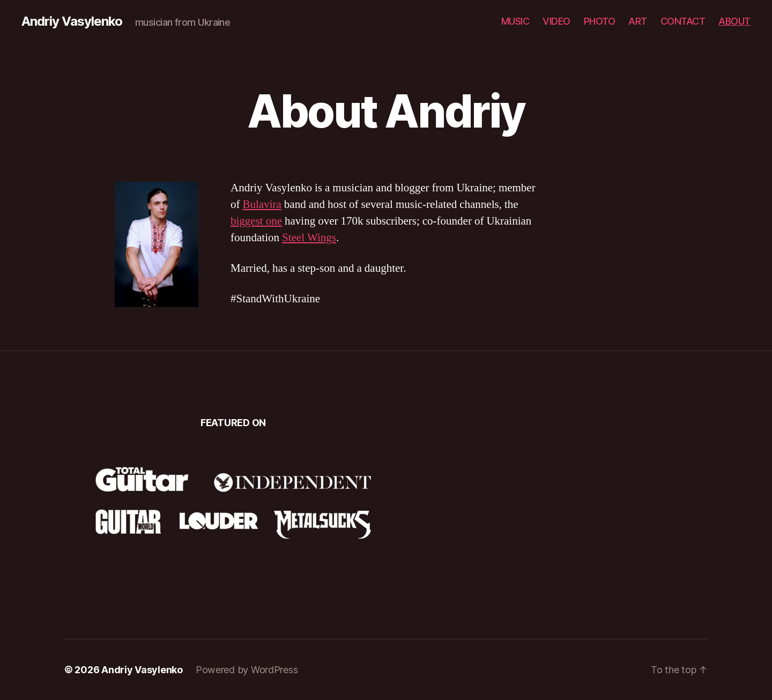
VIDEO (556, 21)
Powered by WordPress (247, 670)
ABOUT (734, 21)
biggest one (256, 221)
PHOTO (600, 21)
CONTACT (683, 21)
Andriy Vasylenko (72, 21)
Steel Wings (309, 238)
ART (638, 21)
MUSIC (515, 21)
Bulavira (262, 204)
